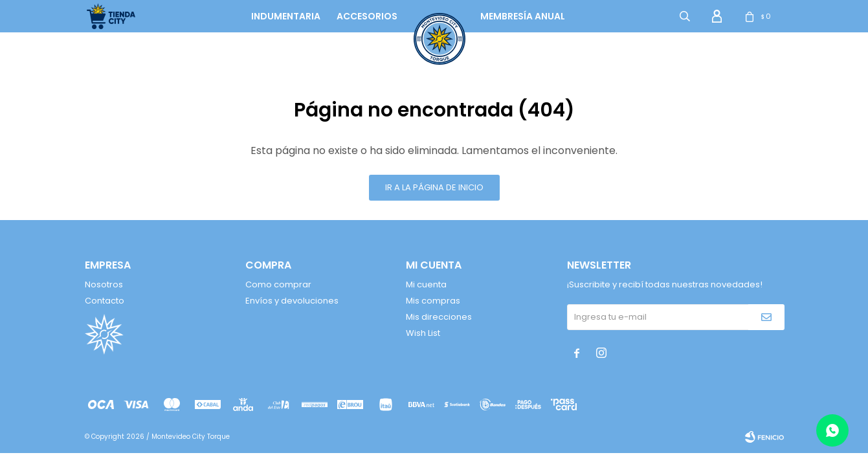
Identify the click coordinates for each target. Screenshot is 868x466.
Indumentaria (286, 16)
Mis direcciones (439, 317)
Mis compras (433, 301)
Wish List (423, 333)
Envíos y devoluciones (292, 301)
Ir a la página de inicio (434, 187)
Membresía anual (523, 16)
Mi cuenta (426, 284)
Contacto (105, 301)
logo (428, 16)
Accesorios (367, 16)
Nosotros (104, 284)
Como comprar (278, 284)
